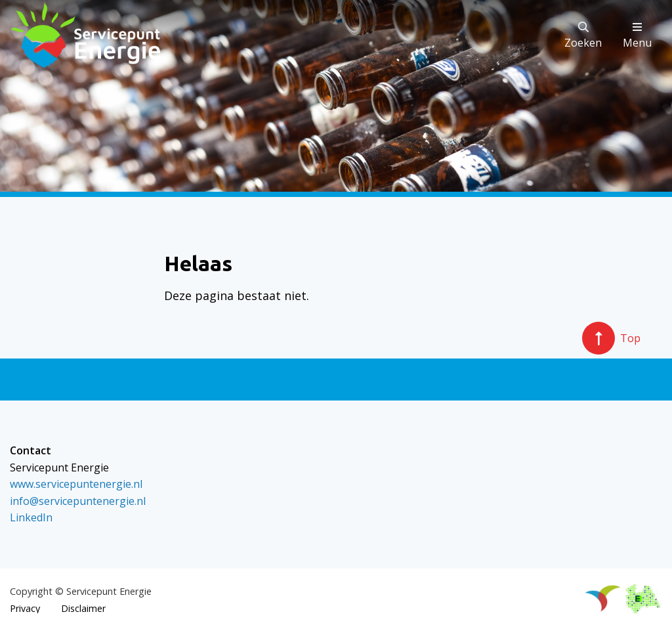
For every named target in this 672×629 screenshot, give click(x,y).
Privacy (25, 609)
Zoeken (583, 36)
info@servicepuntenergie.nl (78, 501)
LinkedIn (31, 517)
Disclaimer (83, 609)
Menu (637, 36)
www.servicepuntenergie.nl (76, 484)
